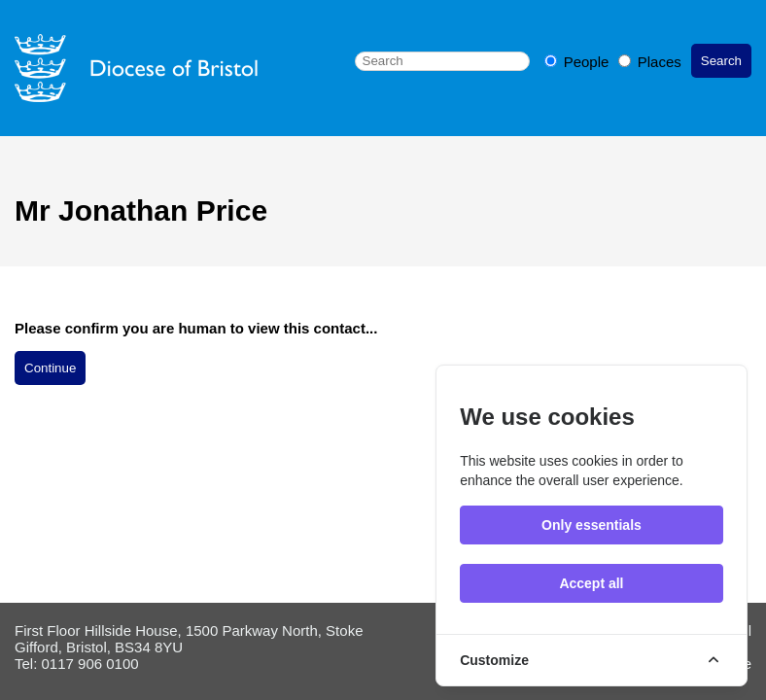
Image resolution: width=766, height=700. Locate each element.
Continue (50, 368)
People (579, 62)
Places (650, 62)
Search (721, 61)
